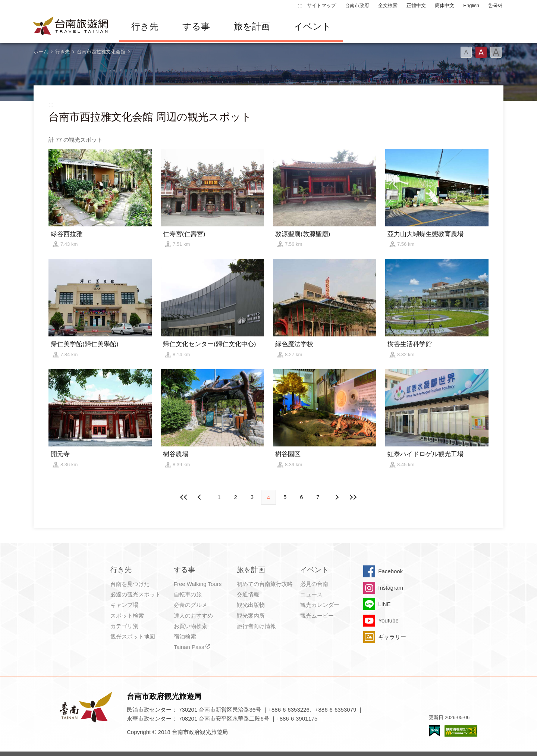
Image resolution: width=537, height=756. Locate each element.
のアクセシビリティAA (461, 731)
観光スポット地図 (133, 636)
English (471, 5)
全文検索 (388, 5)
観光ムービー (317, 616)
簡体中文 (445, 5)
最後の (353, 497)
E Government (434, 731)
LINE (384, 604)
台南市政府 (357, 5)
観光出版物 (251, 605)
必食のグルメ (191, 605)
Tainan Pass (189, 647)
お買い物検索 (191, 626)
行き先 (145, 26)
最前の (184, 497)
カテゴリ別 (124, 626)
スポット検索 (127, 616)
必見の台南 (314, 584)
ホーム (41, 52)
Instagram (391, 588)
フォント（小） (466, 52)
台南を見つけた (130, 584)
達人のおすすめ (193, 616)
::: (300, 5)
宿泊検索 (185, 636)
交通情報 (248, 594)
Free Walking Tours (198, 584)
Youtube (388, 620)
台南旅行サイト (71, 26)
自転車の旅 (188, 594)
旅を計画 (252, 26)
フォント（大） (496, 52)
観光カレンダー (320, 605)
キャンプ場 (124, 605)
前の (337, 497)
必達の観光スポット (136, 594)
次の (200, 497)
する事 (196, 26)
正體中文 (416, 5)
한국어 (495, 5)
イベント (313, 26)
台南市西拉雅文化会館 (101, 52)
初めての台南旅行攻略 (265, 584)
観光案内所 (251, 616)
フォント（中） (481, 52)
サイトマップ (321, 5)
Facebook (390, 571)
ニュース (311, 594)
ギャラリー (392, 637)
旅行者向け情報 (256, 626)
